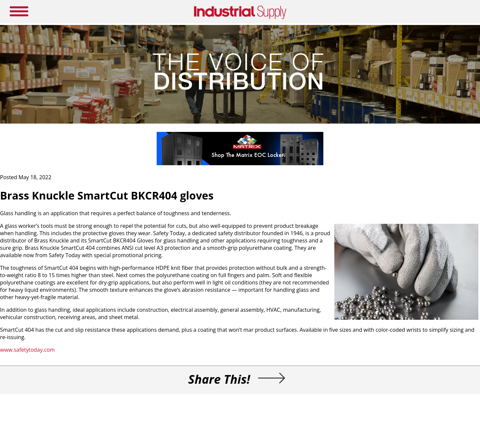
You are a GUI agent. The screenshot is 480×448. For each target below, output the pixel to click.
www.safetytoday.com (27, 350)
